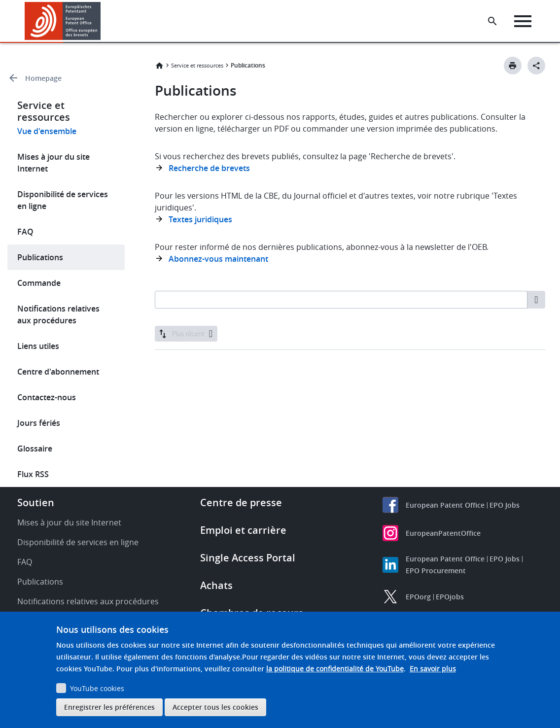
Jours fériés (39, 423)
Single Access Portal (248, 558)
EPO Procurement (436, 571)
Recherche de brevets (209, 168)
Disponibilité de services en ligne (63, 200)
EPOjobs (450, 597)
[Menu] (524, 21)
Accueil (159, 66)
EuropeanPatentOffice (443, 533)
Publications (40, 257)
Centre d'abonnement (58, 372)
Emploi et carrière (243, 530)
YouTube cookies (97, 688)
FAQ (25, 232)
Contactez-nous (47, 397)
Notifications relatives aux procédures (58, 314)
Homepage (43, 78)
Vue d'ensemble (47, 131)
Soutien (36, 503)
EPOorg (418, 597)
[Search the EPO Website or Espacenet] (493, 21)
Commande (39, 283)
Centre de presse (241, 503)
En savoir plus (433, 669)
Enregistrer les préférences (109, 707)
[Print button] (513, 66)
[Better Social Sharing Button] (536, 66)
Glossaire (35, 449)
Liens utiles (38, 346)
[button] (102, 21)
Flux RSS (33, 474)
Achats (216, 585)
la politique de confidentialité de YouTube (335, 669)
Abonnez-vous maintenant (218, 259)
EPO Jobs (505, 505)
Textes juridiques (200, 219)
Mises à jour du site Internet (53, 163)
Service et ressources (197, 65)
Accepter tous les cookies (215, 707)
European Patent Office (445, 505)
